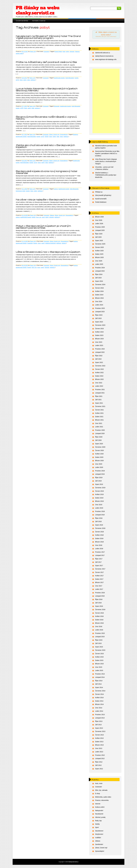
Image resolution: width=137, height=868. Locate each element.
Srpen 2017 (99, 566)
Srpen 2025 (99, 241)
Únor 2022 (99, 383)
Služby (97, 824)
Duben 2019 (99, 498)
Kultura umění (100, 808)
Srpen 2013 (99, 728)
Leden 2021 (99, 427)
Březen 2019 (99, 502)
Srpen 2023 (99, 322)
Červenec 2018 (100, 529)
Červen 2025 (99, 248)
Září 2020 (98, 441)
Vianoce (77, 51)
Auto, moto (99, 784)
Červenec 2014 (100, 691)
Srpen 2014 (99, 688)
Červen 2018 (99, 532)
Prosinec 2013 (100, 715)
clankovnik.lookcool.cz (103, 53)
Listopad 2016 (100, 597)
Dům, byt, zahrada (101, 791)
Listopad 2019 (100, 475)
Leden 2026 (99, 224)
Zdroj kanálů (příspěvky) (103, 196)
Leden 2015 (99, 671)
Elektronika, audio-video (103, 797)
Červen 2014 (99, 695)
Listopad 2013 (100, 718)
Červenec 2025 (100, 244)
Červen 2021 (99, 410)
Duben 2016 (99, 620)
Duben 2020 (99, 458)
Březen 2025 (99, 258)
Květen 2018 (99, 536)
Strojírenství (99, 835)
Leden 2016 (99, 630)
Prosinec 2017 (100, 552)
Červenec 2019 (100, 488)
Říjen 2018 (99, 519)
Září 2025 (98, 238)
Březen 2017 (99, 583)
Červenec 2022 (100, 366)
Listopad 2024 (100, 271)
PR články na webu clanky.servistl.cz (38, 10)
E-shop (98, 794)
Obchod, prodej (100, 818)
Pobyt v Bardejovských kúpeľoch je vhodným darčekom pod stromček (43, 227)
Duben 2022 (99, 376)
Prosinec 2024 (100, 268)
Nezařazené (99, 814)
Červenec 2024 (100, 285)
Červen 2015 (99, 654)
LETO (17, 80)
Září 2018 (98, 522)
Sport (97, 828)
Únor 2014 (99, 708)
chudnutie (30, 243)
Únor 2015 (99, 668)
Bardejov (76, 134)
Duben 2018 (99, 539)
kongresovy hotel (21, 191)
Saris (61, 136)
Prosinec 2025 (100, 227)
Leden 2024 (99, 305)
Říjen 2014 (99, 681)
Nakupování (99, 811)
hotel (64, 51)
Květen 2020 (99, 454)
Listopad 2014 (100, 678)
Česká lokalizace (101, 203)
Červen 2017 (99, 573)
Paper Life (33, 51)
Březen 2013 (99, 745)
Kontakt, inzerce (39, 21)
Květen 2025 (99, 251)
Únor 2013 (99, 749)
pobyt (68, 51)
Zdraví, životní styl (54, 134)
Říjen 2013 (99, 722)
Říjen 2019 (99, 478)
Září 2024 (98, 278)
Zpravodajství (64, 134)
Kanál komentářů (101, 199)
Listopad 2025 (100, 231)
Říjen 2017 (99, 559)
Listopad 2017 (100, 556)
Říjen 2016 (99, 600)
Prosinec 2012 (100, 756)
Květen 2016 (99, 617)
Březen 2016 (99, 624)
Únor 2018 (99, 546)
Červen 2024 (99, 288)
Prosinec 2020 (100, 431)
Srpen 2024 (99, 282)
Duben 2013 (99, 742)
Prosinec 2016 (100, 593)
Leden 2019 (99, 508)
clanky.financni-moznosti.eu (104, 57)
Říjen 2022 (99, 356)
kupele (77, 78)
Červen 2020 (99, 451)
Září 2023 (98, 319)
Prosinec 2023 (100, 309)
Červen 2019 (99, 492)
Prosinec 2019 (100, 471)
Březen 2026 (99, 217)
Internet (98, 804)
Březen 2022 (99, 380)
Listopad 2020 (100, 434)
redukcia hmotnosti (50, 243)
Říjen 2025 (99, 234)
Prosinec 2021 (100, 390)
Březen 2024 (99, 299)
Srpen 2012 (99, 769)
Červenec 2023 (100, 326)
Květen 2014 (99, 698)
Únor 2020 (99, 464)
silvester (72, 51)
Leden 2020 (99, 468)
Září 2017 (98, 563)
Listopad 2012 (100, 759)
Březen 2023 (99, 339)
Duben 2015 (99, 661)
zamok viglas (19, 53)
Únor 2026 (99, 221)
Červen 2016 (99, 613)
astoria (56, 189)
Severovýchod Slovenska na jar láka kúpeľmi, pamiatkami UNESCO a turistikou (107, 154)
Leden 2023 (99, 346)
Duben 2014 (99, 701)
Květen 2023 (99, 332)
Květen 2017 (99, 576)
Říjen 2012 (99, 762)
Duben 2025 (99, 255)
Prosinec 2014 (100, 674)
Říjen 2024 (99, 275)
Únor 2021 (99, 424)
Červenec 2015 (100, 651)
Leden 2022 (99, 387)
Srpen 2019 (99, 485)
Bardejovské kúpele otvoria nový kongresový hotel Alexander (47, 172)
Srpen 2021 (99, 403)
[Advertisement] (106, 101)
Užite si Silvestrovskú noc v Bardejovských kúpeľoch (48, 252)
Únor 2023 (99, 343)
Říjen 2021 (99, 397)
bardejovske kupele (59, 78)
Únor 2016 (99, 627)
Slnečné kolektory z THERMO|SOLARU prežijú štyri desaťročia (106, 175)
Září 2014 (98, 685)
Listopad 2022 (100, 353)
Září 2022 (98, 360)
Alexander (57, 106)
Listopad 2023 (100, 312)
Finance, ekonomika (102, 801)
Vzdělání (98, 838)
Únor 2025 (99, 261)
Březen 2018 (99, 542)
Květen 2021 (99, 414)
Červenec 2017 (100, 569)
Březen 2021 (99, 420)
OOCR (47, 136)
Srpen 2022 (99, 363)
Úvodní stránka (22, 21)
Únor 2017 (99, 586)
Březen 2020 (99, 461)
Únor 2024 (99, 302)
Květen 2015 (99, 657)
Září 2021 (98, 400)
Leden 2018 (99, 549)
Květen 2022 (99, 373)
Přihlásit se (99, 192)
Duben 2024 (99, 295)
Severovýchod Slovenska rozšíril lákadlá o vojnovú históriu (46, 118)
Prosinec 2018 (100, 512)
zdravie (64, 243)
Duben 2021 (99, 417)
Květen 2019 (99, 495)
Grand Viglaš (58, 51)
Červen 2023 (99, 329)
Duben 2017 (99, 580)
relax (29, 80)
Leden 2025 (99, 265)
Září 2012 (98, 766)
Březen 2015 (99, 664)
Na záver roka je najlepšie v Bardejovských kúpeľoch (48, 199)
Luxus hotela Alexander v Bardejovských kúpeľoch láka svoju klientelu (47, 89)
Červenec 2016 (100, 610)
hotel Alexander (70, 78)
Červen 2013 (99, 735)
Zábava (52, 215)
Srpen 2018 (99, 525)
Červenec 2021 (100, 407)
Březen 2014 (99, 705)
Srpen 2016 (99, 607)
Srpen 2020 (99, 444)
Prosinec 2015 (100, 634)
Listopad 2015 (100, 637)
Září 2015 (98, 644)
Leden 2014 (99, 712)
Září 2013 (98, 725)
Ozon (21, 80)
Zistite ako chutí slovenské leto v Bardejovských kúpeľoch (45, 146)
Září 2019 (98, 481)
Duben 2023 (99, 336)
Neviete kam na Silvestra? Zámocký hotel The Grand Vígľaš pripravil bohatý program (48, 37)
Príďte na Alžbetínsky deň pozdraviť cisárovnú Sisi (46, 62)
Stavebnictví (99, 831)
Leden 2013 (99, 752)
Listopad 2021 (100, 393)
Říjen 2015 (99, 640)
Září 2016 (98, 603)
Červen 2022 (99, 370)
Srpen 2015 (99, 647)
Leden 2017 (99, 590)
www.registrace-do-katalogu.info (106, 60)
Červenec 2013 (100, 732)
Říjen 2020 (99, 437)
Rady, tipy (98, 821)
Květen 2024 (99, 292)
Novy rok (39, 217)
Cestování (46, 51)
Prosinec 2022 (100, 349)
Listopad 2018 (100, 515)
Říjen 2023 (99, 315)
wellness (33, 80)
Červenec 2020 (100, 448)
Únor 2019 (99, 505)
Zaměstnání (99, 845)
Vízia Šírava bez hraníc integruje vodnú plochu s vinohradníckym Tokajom (106, 162)
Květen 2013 (99, 739)
